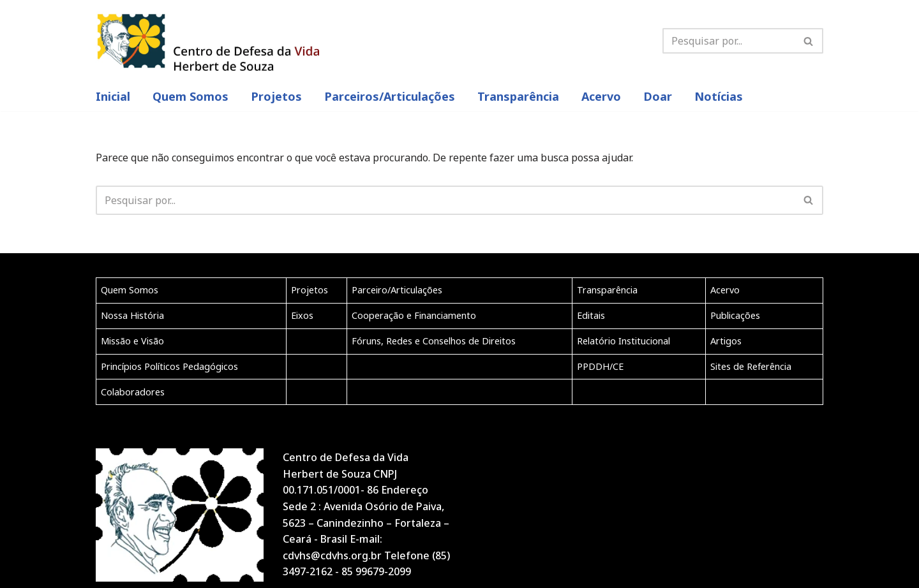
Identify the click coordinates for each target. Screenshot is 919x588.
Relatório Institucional (624, 341)
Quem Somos (191, 96)
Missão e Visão (132, 341)
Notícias (719, 96)
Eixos (302, 315)
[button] (808, 41)
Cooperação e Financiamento (414, 315)
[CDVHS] (207, 41)
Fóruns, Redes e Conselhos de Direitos (434, 341)
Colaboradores (133, 392)
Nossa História (132, 315)
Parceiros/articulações (390, 96)
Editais (591, 315)
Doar (658, 96)
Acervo (601, 96)
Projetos (276, 96)
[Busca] (809, 41)
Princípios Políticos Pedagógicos (169, 366)
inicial (113, 96)
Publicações (735, 315)
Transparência (518, 96)
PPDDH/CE (600, 366)
